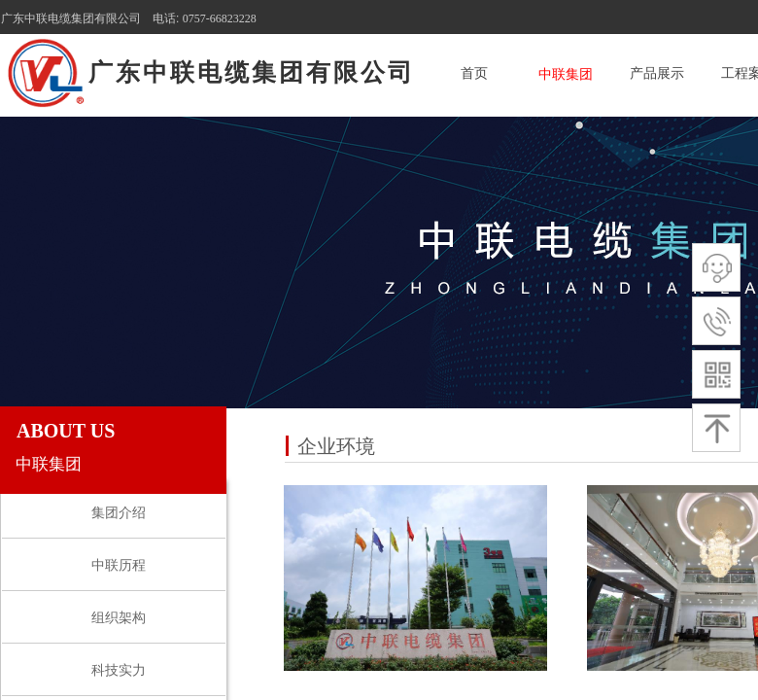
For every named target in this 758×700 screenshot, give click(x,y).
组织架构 (119, 618)
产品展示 (657, 73)
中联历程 (119, 565)
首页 (474, 73)
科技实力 (119, 670)
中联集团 (566, 74)
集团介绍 (119, 513)
